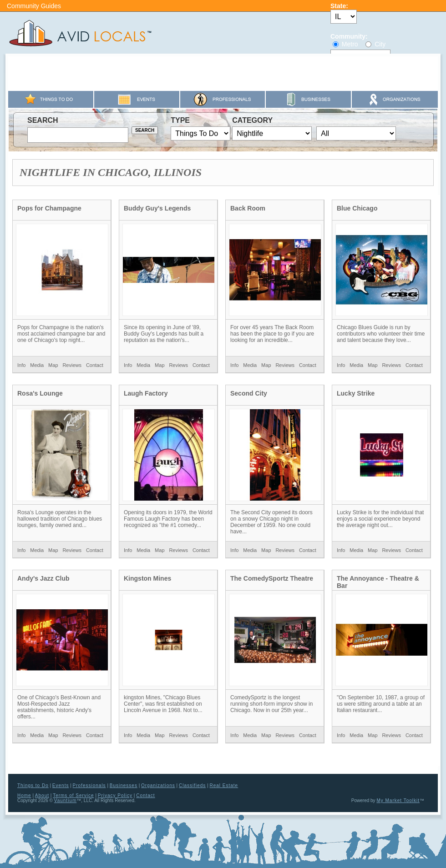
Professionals (89, 785)
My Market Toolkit (398, 800)
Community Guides (34, 6)
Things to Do (33, 785)
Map (53, 365)
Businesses (124, 785)
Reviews (72, 365)
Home (24, 795)
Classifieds (192, 785)
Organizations (158, 785)
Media (37, 365)
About (42, 795)
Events (61, 785)
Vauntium (66, 800)
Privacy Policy (115, 795)
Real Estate (224, 785)
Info (21, 365)
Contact (95, 365)
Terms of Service (73, 795)
